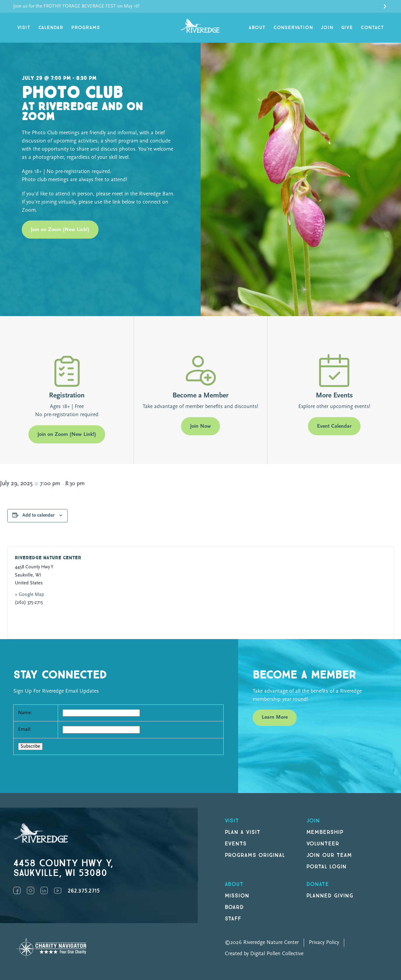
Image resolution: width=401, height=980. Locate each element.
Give (347, 28)
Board (234, 907)
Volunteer (323, 844)
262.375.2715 (84, 891)
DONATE (318, 884)
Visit (24, 28)
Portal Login (327, 867)
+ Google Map (29, 595)
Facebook (17, 890)
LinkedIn (44, 890)
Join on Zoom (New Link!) (60, 230)
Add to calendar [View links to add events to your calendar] (38, 515)
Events (236, 844)
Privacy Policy (324, 943)
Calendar (51, 28)
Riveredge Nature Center (48, 558)
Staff (233, 919)
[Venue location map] (290, 593)
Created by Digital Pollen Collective (264, 954)
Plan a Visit (243, 832)
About (257, 28)
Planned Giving (330, 896)
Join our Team (329, 855)
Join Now (200, 426)
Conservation (293, 28)
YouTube (58, 890)
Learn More (275, 717)
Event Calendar (334, 426)
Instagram (31, 890)
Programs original (255, 855)
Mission (237, 896)
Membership (325, 832)
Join (327, 28)
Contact (372, 28)
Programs (86, 28)
